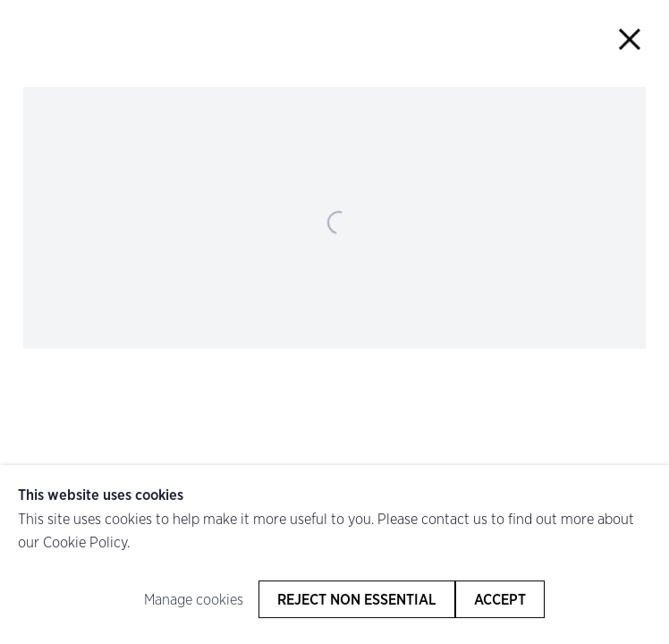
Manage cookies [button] (194, 599)
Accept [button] (500, 599)
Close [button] (629, 40)
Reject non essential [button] (357, 599)
